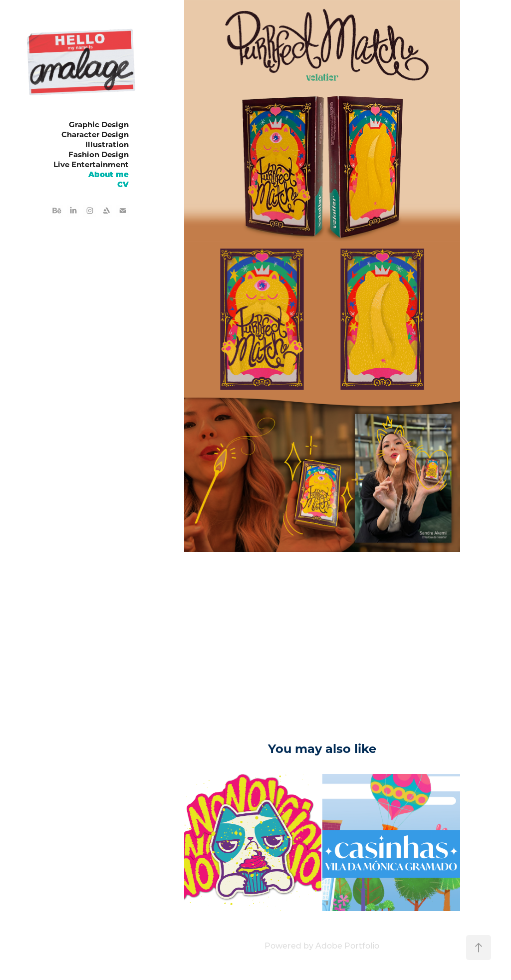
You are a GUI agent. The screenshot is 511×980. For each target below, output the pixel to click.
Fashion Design (99, 154)
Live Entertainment (91, 164)
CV (123, 184)
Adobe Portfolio (347, 945)
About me (109, 174)
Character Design (95, 134)
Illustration (107, 144)
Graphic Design (99, 124)
